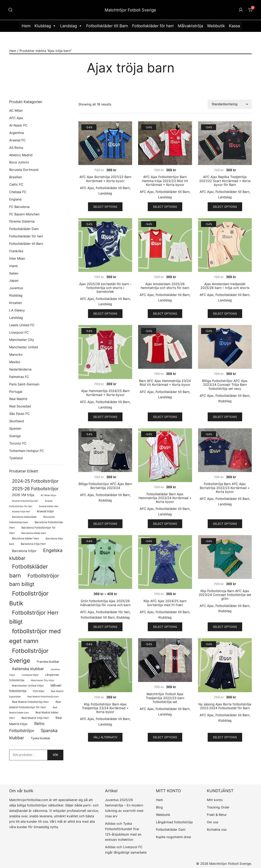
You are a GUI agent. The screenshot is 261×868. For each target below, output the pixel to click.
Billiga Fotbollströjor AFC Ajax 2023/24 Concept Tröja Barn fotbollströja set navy (225, 385)
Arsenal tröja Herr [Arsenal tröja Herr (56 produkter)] (21, 511)
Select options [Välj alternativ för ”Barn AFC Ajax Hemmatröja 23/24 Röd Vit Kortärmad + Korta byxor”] (165, 417)
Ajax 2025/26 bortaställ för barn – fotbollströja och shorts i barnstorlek (105, 288)
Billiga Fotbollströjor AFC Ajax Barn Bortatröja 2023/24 (105, 486)
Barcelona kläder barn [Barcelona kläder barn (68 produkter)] (34, 533)
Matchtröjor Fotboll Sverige (130, 10)
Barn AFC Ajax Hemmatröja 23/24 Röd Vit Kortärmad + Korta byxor (165, 383)
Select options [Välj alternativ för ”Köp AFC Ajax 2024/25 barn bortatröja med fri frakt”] (165, 627)
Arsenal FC (17, 140)
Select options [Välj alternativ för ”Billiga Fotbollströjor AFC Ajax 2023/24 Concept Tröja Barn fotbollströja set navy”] (225, 417)
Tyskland (16, 458)
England (15, 199)
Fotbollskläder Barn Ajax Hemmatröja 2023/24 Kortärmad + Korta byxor (165, 498)
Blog (159, 807)
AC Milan (16, 110)
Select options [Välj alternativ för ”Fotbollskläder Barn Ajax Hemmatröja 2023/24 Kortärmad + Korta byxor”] (165, 524)
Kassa (234, 26)
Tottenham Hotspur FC (27, 451)
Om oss (213, 822)
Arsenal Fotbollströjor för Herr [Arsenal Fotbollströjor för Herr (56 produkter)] (31, 504)
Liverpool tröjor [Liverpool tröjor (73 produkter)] (30, 675)
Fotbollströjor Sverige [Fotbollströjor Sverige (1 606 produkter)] (29, 656)
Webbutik (216, 26)
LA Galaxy (17, 310)
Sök (55, 755)
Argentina (17, 133)
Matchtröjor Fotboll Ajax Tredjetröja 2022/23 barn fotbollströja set (165, 698)
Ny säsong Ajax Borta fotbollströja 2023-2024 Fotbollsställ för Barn (225, 706)
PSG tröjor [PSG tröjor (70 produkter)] (39, 691)
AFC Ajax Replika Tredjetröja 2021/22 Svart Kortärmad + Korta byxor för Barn (225, 181)
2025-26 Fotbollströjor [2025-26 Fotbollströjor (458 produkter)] (35, 489)
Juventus (16, 288)
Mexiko (15, 362)
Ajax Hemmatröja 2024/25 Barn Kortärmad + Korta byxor (105, 393)
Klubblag (45, 26)
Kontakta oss (217, 830)
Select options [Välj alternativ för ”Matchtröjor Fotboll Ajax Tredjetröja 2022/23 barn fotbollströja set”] (165, 737)
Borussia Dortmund (24, 170)
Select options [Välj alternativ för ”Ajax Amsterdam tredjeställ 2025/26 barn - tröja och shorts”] (225, 313)
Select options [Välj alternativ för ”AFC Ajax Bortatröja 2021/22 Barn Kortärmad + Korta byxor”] (105, 207)
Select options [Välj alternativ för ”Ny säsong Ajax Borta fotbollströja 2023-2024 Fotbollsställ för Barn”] (225, 737)
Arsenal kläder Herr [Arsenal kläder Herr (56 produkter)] (49, 506)
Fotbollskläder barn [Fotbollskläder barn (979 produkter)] (29, 571)
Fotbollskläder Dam (24, 229)
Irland (13, 266)
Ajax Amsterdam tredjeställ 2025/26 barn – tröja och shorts (225, 286)
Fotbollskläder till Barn (107, 26)
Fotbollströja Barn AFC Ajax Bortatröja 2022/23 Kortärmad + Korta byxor (225, 488)
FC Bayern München (24, 214)
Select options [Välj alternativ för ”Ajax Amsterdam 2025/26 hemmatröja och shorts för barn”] (165, 313)
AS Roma (16, 148)
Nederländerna (20, 369)
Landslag (71, 26)
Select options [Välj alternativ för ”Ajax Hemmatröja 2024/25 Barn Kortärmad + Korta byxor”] (105, 417)
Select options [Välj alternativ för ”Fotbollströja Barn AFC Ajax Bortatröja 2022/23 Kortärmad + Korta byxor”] (225, 524)
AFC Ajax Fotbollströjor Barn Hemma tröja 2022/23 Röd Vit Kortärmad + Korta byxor (165, 181)
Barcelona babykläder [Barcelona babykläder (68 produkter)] (24, 517)
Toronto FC (18, 443)
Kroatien (16, 303)
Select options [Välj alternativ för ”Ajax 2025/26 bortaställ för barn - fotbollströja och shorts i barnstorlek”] (105, 313)
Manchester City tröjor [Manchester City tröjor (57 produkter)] (43, 680)
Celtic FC (16, 184)
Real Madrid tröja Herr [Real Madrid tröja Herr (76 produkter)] (35, 718)
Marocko (16, 354)
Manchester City (22, 340)
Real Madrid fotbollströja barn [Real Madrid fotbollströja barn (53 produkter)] (43, 697)
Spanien (15, 428)
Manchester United (24, 347)
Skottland (17, 421)
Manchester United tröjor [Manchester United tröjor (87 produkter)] (28, 686)
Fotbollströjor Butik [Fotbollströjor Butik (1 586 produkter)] (29, 598)
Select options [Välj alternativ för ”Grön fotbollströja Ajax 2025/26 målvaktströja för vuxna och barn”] (105, 627)
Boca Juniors (19, 162)
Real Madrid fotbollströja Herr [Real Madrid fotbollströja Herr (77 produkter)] (30, 702)
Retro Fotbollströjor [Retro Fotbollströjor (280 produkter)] (27, 727)
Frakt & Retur (217, 815)
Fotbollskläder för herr (153, 26)
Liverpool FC (19, 332)
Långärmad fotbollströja (174, 822)
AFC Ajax (87, 188)
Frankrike (16, 251)
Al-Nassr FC (18, 125)
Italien (14, 273)
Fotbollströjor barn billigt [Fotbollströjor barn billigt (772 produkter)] (34, 580)
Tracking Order (218, 807)
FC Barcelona (19, 207)
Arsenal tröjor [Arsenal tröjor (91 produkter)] (45, 511)
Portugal (16, 392)
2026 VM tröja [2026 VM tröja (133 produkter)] (23, 495)
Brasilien (16, 177)
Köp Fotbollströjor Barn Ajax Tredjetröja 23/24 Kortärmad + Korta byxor (105, 708)
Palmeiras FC (19, 377)
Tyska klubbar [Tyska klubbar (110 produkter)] (40, 738)
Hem (26, 26)
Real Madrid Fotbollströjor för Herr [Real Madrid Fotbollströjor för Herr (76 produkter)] (35, 705)
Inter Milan (17, 258)
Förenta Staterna (22, 221)
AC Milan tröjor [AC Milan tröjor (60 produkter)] (49, 495)
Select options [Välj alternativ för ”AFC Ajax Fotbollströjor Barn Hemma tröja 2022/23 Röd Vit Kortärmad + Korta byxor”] (165, 207)
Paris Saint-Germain (24, 384)
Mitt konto (215, 800)
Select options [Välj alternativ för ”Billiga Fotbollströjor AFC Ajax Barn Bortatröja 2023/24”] (105, 524)
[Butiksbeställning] (230, 104)
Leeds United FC (22, 325)
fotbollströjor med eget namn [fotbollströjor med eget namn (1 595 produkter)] (35, 636)
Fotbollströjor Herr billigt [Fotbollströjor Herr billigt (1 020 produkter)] (34, 617)
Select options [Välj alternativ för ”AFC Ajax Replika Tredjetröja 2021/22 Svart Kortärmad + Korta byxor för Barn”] (225, 207)
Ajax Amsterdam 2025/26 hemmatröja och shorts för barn (165, 286)
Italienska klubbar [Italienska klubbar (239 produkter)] (28, 669)
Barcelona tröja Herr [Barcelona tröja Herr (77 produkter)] (33, 544)
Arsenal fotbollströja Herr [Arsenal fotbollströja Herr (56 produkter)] (25, 501)
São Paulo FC (19, 414)
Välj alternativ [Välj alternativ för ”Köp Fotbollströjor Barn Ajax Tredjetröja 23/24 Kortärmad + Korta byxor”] (105, 737)
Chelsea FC (18, 192)
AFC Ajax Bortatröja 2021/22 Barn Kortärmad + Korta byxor (105, 179)
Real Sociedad (20, 406)
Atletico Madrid (21, 155)
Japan (14, 281)
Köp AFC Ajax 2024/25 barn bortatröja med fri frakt (165, 603)
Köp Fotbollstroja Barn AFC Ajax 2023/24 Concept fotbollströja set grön (225, 595)
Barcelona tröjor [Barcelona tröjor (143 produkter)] (24, 551)
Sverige (15, 436)
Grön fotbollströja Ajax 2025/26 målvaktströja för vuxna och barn (105, 603)
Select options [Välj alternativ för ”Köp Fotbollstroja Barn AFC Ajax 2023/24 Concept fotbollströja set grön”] (225, 627)
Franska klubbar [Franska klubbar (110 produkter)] (48, 662)
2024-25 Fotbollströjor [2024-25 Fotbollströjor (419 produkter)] (35, 481)
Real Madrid (18, 399)
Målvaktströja (190, 26)
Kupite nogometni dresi (173, 837)
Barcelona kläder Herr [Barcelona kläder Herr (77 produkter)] (26, 538)
